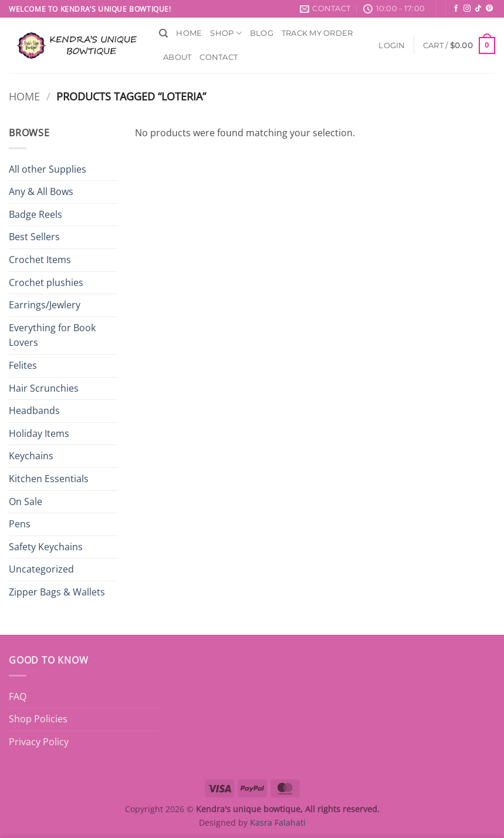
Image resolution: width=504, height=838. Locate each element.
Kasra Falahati (278, 822)
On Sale (26, 502)
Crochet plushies (46, 282)
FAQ (18, 696)
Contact (219, 57)
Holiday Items (39, 433)
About (177, 57)
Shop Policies (38, 719)
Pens (20, 524)
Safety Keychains (46, 547)
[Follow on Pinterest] (489, 9)
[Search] (163, 33)
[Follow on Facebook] (456, 9)
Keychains (31, 456)
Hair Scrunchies (44, 388)
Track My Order (317, 33)
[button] (392, 46)
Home (189, 33)
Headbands (34, 410)
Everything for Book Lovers (52, 335)
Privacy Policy (39, 742)
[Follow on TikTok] (478, 9)
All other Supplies (48, 169)
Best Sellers (34, 237)
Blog (262, 33)
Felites (23, 365)
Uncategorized (41, 569)
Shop (226, 33)
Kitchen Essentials (49, 479)
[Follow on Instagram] (467, 9)
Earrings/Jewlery (45, 305)
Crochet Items (40, 260)
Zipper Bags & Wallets (57, 592)
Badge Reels (35, 214)
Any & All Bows (41, 191)
